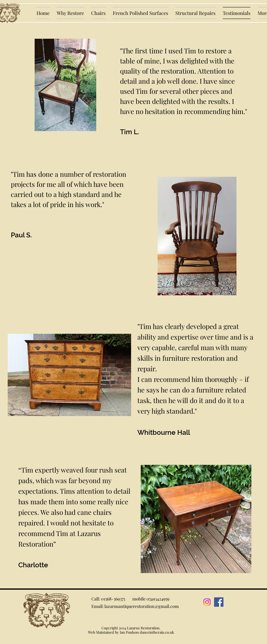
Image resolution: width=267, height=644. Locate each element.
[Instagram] (207, 602)
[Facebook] (219, 602)
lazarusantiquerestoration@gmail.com (142, 606)
